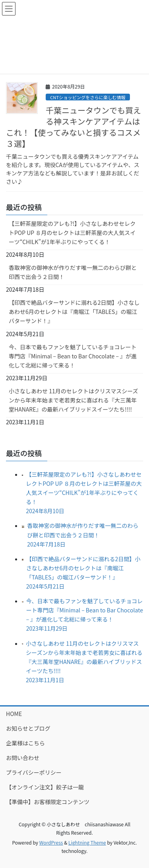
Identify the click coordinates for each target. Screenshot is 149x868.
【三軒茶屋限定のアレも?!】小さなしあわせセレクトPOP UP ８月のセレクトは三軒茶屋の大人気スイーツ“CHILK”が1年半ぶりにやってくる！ (72, 233)
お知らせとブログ (28, 728)
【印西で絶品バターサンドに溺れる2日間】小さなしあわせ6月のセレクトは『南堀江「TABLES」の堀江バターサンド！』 (74, 312)
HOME (14, 714)
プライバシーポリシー (34, 772)
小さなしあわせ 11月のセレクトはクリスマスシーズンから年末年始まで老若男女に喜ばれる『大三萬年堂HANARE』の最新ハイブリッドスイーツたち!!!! (74, 400)
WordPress (51, 842)
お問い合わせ (23, 758)
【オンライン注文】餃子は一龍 (45, 787)
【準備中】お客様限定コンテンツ (48, 802)
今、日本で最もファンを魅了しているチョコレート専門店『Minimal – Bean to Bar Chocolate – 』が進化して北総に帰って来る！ (73, 356)
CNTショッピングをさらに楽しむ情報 (88, 97)
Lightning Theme (87, 842)
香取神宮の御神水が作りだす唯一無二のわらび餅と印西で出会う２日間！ (73, 272)
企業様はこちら (25, 743)
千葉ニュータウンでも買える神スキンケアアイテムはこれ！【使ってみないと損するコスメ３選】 (74, 127)
